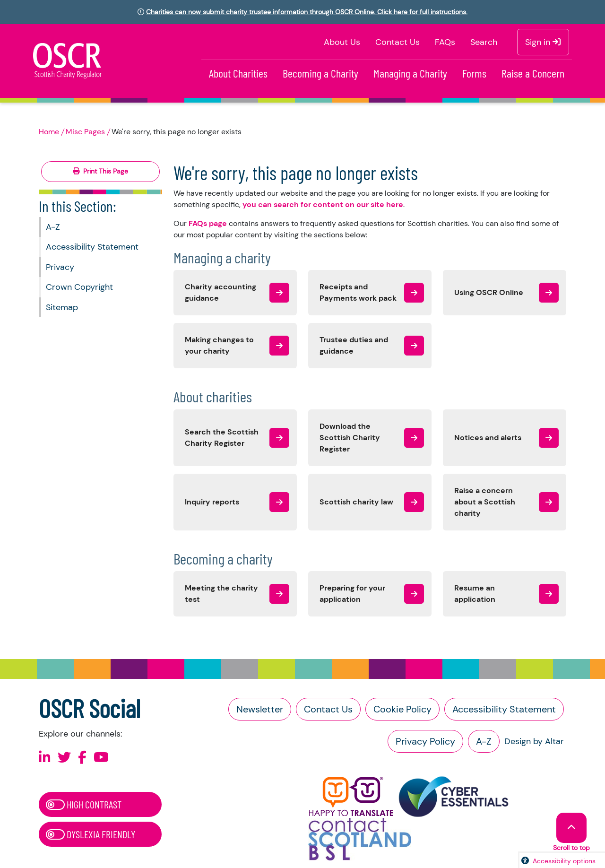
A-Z (53, 227)
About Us (342, 42)
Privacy (60, 267)
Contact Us (398, 42)
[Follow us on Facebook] (82, 758)
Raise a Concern (533, 73)
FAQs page (208, 223)
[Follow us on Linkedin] (45, 758)
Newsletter (260, 709)
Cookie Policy (402, 709)
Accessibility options (564, 861)
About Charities (238, 73)
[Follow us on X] (64, 758)
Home (49, 132)
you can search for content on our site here (323, 204)
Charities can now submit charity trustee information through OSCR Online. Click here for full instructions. (307, 12)
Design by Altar (534, 741)
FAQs (445, 42)
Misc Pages (85, 132)
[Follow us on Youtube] (101, 758)
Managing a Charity (410, 73)
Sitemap (62, 307)
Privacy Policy (425, 741)
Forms (474, 73)
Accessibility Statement (92, 247)
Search (484, 42)
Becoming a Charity (320, 73)
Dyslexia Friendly (91, 834)
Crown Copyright (79, 287)
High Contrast (84, 804)
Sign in (543, 42)
